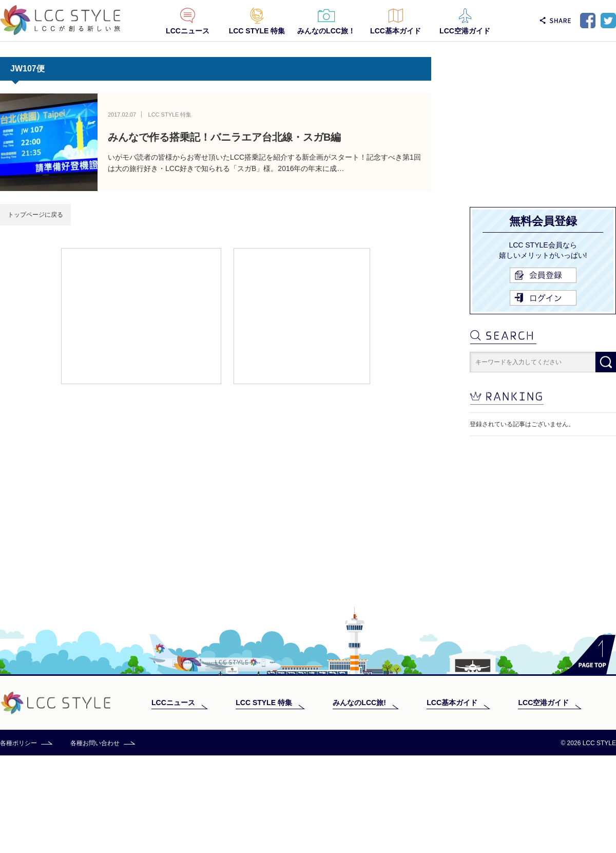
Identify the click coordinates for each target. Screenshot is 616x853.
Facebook (588, 21)
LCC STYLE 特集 (257, 31)
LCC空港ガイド (465, 31)
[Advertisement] (141, 315)
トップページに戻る (35, 215)
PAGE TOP (588, 752)
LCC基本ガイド (396, 31)
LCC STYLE (60, 20)
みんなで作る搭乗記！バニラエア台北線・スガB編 (224, 137)
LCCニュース (188, 31)
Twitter (608, 21)
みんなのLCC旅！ (326, 31)
